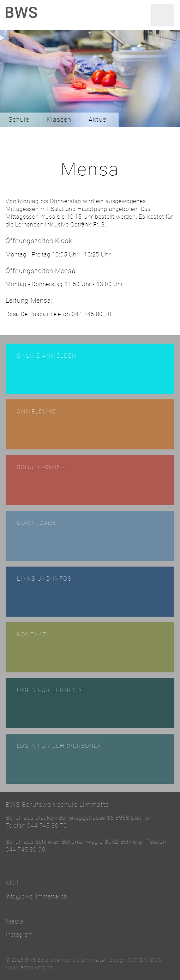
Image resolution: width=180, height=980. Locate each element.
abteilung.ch (37, 967)
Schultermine (41, 467)
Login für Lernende (51, 690)
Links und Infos (44, 579)
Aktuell (99, 119)
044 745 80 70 (47, 826)
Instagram (19, 935)
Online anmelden (47, 356)
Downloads (37, 523)
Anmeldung (37, 412)
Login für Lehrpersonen (60, 746)
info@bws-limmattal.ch (37, 897)
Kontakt (32, 634)
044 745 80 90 (25, 850)
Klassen (59, 119)
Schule (19, 119)
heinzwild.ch (145, 960)
